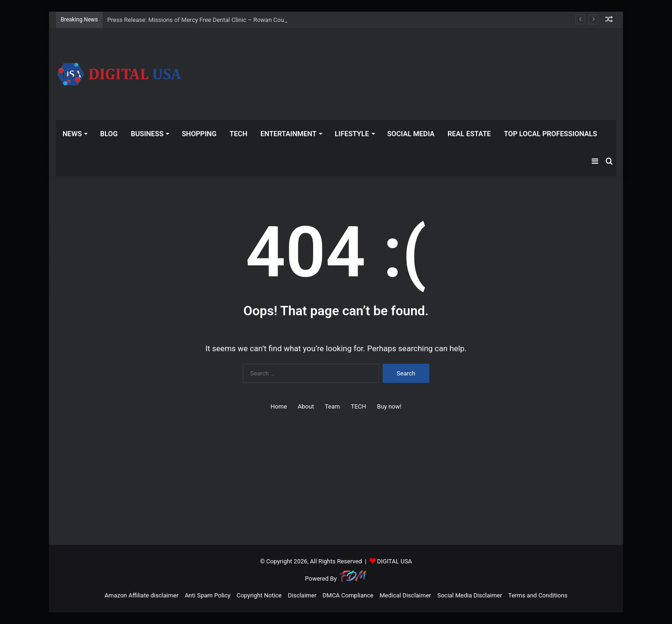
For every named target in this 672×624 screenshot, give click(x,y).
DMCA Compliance (348, 595)
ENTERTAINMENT (288, 134)
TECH (238, 134)
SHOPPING (199, 134)
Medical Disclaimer (405, 595)
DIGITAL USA (395, 561)
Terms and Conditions (538, 595)
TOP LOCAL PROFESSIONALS (551, 134)
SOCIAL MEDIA (411, 134)
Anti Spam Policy (208, 595)
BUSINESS (147, 134)
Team (332, 406)
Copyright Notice (259, 595)
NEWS (72, 134)
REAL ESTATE (469, 134)
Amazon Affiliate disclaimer (142, 595)
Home (279, 406)
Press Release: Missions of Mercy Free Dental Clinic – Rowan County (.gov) (208, 20)
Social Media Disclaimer (470, 595)
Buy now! (389, 406)
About (306, 406)
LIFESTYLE (352, 134)
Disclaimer (302, 595)
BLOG (109, 134)
